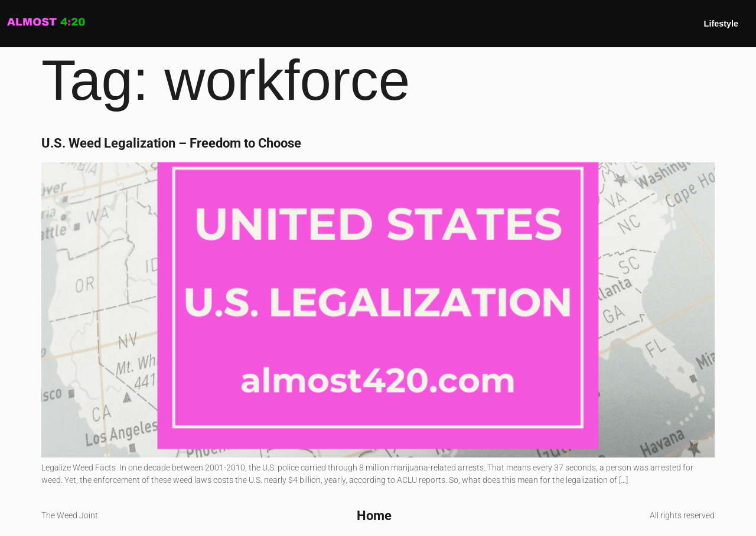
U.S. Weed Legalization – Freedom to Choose (171, 143)
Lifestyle (721, 24)
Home (374, 515)
